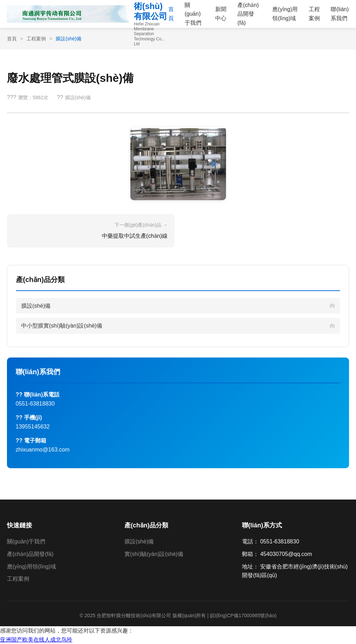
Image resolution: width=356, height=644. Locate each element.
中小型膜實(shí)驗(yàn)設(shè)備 (178, 326)
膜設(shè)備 (178, 306)
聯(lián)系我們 (340, 14)
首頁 (171, 14)
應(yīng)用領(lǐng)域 (285, 14)
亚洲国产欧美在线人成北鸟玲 (36, 640)
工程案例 (314, 14)
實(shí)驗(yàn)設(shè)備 (154, 554)
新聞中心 (221, 14)
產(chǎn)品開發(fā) (30, 554)
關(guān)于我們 (26, 541)
